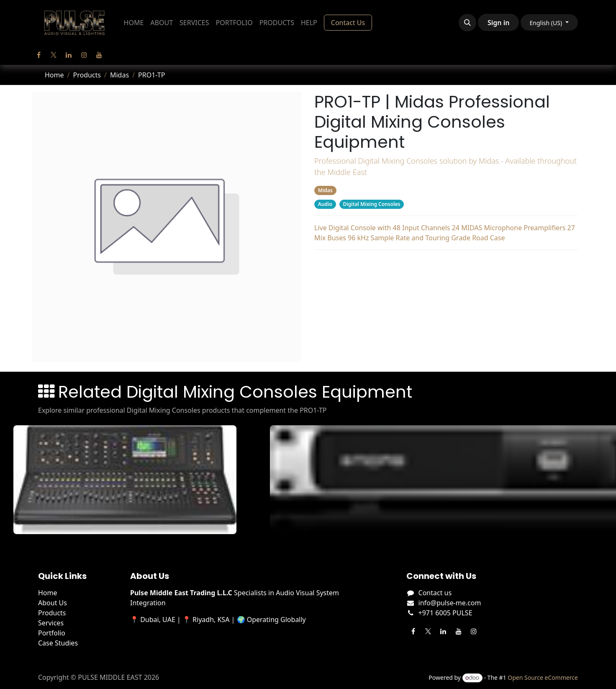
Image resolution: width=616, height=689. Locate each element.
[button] (467, 23)
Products (87, 75)
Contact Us (348, 23)
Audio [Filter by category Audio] (325, 204)
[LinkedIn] (69, 55)
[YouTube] (99, 55)
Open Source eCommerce (543, 677)
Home (54, 75)
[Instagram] (84, 55)
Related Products (446, 265)
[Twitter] (54, 55)
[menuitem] (134, 23)
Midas (119, 75)
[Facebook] (38, 55)
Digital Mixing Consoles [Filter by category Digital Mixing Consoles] (372, 204)
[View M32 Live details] (132, 480)
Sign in (498, 23)
